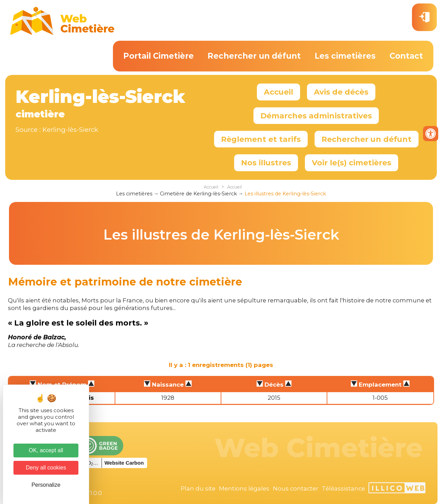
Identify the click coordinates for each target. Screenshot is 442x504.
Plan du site (198, 488)
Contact (406, 56)
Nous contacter (296, 488)
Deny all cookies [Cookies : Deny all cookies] (46, 468)
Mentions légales (244, 488)
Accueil (278, 92)
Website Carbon (124, 463)
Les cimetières (345, 56)
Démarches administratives (316, 116)
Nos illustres (266, 163)
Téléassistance (343, 488)
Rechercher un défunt (254, 56)
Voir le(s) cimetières (352, 163)
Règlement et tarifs (261, 139)
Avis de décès (341, 92)
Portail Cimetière (158, 56)
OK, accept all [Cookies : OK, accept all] (46, 450)
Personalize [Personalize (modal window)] (46, 485)
